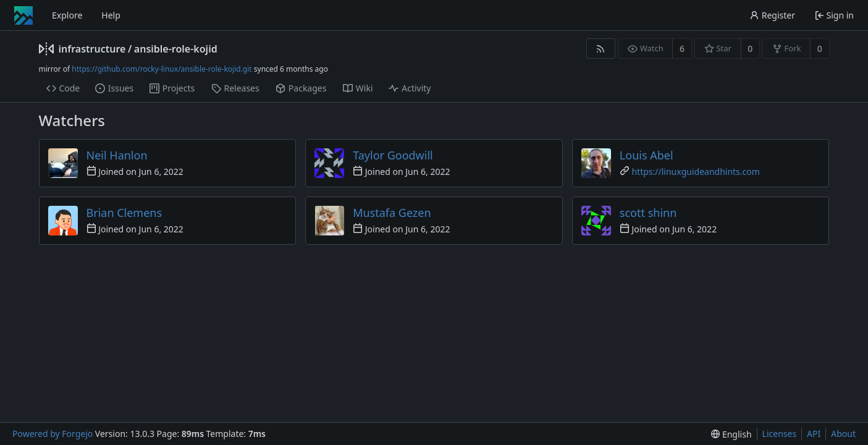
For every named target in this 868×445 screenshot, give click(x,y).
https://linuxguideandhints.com (695, 172)
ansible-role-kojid (176, 49)
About (843, 434)
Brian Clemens (124, 213)
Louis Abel (647, 155)
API (814, 434)
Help (111, 15)
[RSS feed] (601, 49)
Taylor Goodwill (393, 155)
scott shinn (648, 213)
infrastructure (92, 49)
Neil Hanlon (117, 155)
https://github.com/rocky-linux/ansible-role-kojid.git (162, 69)
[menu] (731, 434)
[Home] (23, 15)
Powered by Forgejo (53, 434)
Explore (67, 15)
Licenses (780, 434)
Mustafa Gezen (392, 213)
